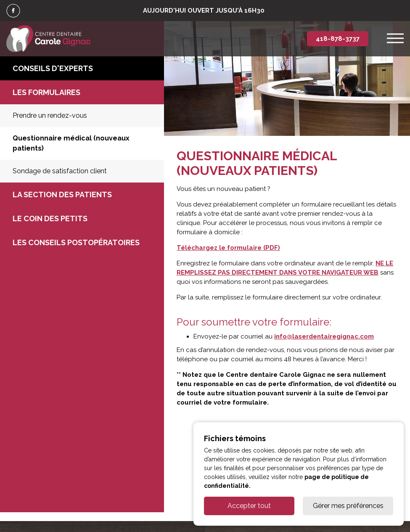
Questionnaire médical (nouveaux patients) (71, 143)
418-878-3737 (338, 39)
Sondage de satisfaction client (60, 171)
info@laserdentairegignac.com (324, 336)
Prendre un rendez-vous (50, 115)
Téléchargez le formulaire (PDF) (228, 248)
